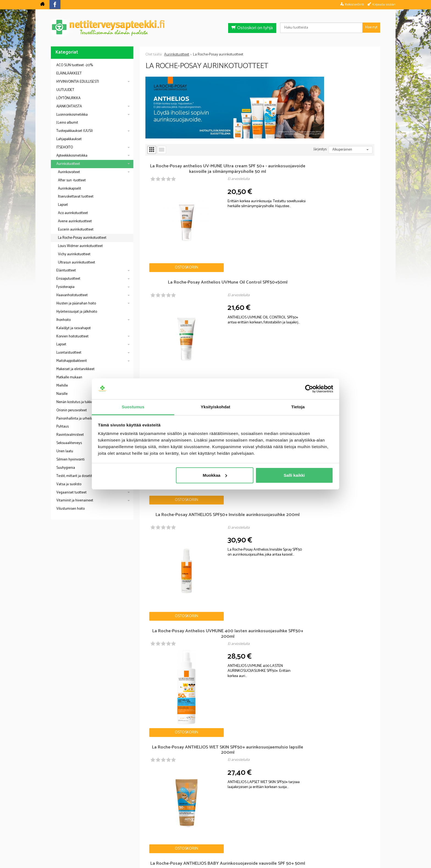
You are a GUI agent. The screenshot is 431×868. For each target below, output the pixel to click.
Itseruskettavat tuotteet (76, 197)
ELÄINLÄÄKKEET (69, 74)
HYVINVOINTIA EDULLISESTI (78, 82)
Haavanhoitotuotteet (72, 295)
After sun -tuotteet (72, 180)
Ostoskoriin (165, 224)
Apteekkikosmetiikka (72, 156)
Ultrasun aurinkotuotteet (77, 263)
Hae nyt (371, 27)
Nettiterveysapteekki (154, 834)
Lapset (63, 205)
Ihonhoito (63, 320)
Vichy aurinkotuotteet (74, 254)
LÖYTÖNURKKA (68, 98)
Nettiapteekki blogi (75, 638)
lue (245, 797)
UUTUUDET (65, 90)
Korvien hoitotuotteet (72, 336)
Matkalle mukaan (69, 377)
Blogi (186, 834)
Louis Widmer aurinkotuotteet (80, 246)
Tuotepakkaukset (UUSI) (75, 131)
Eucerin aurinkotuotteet (76, 230)
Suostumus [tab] (133, 407)
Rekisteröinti (354, 4)
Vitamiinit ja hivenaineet (75, 500)
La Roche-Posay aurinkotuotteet (82, 238)
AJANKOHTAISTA (69, 106)
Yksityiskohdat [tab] (215, 407)
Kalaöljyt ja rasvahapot (74, 328)
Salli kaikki (294, 475)
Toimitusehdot (251, 834)
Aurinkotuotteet (68, 164)
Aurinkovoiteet (69, 172)
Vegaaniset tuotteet (71, 493)
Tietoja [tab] (298, 407)
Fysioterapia (65, 287)
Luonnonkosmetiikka (72, 115)
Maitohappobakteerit (72, 361)
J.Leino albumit (67, 123)
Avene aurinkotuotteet (75, 221)
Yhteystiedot (284, 834)
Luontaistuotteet (69, 353)
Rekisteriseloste (214, 834)
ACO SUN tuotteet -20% (75, 65)
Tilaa (247, 789)
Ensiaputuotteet (68, 279)
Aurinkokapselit (70, 189)
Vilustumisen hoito (71, 509)
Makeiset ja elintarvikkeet (75, 369)
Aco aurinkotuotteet (73, 213)
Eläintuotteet (66, 271)
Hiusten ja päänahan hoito (76, 303)
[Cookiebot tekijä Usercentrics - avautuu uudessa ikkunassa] (309, 389)
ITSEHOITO (65, 147)
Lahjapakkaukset (69, 139)
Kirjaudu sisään (384, 4)
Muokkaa (215, 475)
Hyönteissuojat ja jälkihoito (77, 312)
